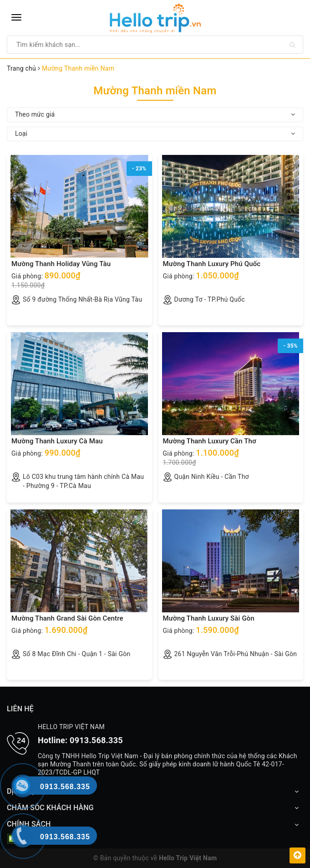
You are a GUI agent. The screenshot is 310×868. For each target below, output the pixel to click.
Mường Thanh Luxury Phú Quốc (212, 264)
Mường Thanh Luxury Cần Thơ (210, 441)
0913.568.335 (96, 740)
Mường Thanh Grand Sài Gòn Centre (67, 619)
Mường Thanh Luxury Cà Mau (57, 441)
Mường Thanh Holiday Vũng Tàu (61, 264)
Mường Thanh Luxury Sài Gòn (209, 619)
